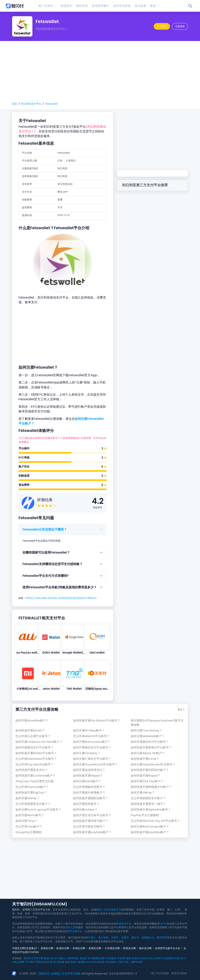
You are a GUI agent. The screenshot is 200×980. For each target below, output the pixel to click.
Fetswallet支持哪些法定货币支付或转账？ (53, 564)
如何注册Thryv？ (27, 821)
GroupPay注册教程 (29, 832)
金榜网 (21, 962)
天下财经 (30, 962)
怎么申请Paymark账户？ (32, 787)
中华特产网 (37, 958)
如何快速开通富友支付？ (32, 770)
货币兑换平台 (75, 931)
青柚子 (74, 962)
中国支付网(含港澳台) (25, 948)
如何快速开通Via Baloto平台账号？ (96, 720)
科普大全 (179, 958)
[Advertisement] (100, 71)
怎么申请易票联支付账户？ (148, 798)
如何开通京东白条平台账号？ (92, 815)
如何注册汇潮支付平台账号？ (92, 759)
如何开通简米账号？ (86, 804)
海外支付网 (145, 948)
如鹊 (68, 962)
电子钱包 (104, 938)
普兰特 (53, 962)
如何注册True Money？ (146, 730)
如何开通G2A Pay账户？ (147, 781)
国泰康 (61, 962)
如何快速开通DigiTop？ (31, 792)
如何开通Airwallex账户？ (32, 720)
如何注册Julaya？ (85, 809)
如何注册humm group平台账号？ (38, 809)
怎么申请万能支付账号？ (89, 826)
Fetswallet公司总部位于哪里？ (45, 529)
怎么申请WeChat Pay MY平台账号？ (155, 821)
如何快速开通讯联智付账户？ (150, 770)
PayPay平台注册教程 (145, 815)
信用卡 (115, 938)
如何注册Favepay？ (87, 753)
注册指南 (180, 26)
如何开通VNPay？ (143, 792)
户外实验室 (111, 958)
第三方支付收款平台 (110, 910)
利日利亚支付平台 (31, 104)
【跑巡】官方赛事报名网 (91, 958)
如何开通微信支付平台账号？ (150, 742)
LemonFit (91, 962)
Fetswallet (51, 104)
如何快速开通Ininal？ (145, 759)
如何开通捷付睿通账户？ (89, 792)
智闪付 (27, 958)
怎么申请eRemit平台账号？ (91, 736)
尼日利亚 (53, 598)
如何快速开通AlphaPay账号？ (151, 809)
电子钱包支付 (80, 598)
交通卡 (125, 938)
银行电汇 (91, 938)
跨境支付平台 (124, 924)
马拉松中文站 (146, 958)
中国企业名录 (42, 962)
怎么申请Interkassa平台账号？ (36, 759)
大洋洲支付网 (112, 948)
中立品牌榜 (168, 958)
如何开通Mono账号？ (30, 815)
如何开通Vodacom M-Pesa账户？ (39, 742)
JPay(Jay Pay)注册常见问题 (35, 781)
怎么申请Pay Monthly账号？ (34, 764)
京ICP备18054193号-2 (123, 974)
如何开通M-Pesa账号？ (89, 730)
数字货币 (162, 938)
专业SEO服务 (124, 958)
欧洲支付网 (63, 948)
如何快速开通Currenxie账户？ (36, 775)
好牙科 (158, 958)
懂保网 (82, 962)
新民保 (101, 962)
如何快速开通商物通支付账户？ (151, 787)
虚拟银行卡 (148, 938)
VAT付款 (164, 924)
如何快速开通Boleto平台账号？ (36, 753)
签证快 (135, 958)
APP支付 (30, 598)
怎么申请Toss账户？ (29, 826)
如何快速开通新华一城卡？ (148, 804)
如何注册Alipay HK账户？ (148, 753)
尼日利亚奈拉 (65, 598)
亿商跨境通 (72, 958)
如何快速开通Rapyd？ (88, 775)
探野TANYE (137, 962)
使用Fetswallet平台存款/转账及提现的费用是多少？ (60, 587)
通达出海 (49, 958)
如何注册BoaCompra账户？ (150, 826)
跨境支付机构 (179, 973)
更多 (181, 709)
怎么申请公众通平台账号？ (33, 736)
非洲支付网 (79, 948)
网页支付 (92, 598)
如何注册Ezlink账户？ (87, 781)
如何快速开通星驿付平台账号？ (151, 747)
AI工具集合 (60, 958)
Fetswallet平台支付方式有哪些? (46, 576)
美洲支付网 (95, 948)
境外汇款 (71, 927)
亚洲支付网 (47, 948)
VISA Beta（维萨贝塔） (118, 962)
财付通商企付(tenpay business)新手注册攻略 (157, 723)
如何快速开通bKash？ (30, 730)
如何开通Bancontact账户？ (92, 742)
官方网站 (162, 26)
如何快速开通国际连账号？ (91, 798)
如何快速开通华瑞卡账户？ (91, 821)
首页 (15, 104)
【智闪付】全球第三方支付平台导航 (59, 974)
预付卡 (135, 938)
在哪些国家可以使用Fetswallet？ (46, 552)
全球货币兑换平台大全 (168, 948)
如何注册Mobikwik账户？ (148, 736)
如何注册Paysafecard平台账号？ (95, 764)
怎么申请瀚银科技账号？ (89, 787)
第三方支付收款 (160, 973)
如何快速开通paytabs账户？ (92, 832)
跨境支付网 (129, 948)
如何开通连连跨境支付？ (89, 770)
